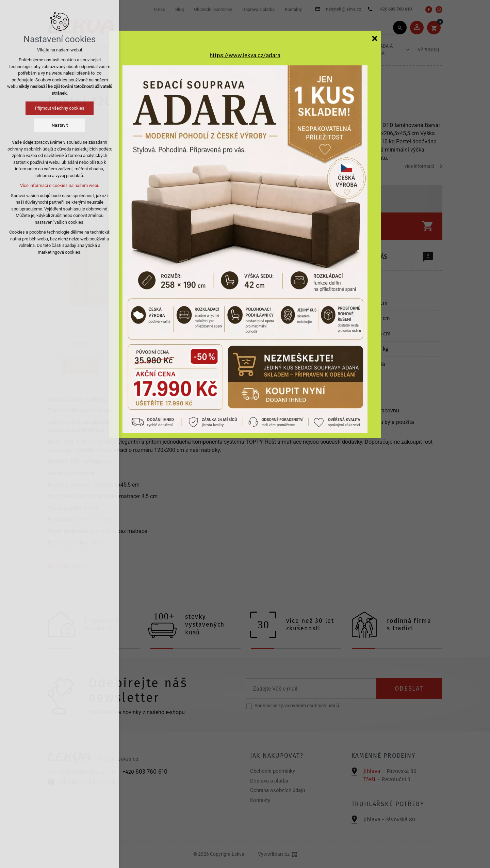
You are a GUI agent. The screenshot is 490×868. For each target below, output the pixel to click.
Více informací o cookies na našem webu (60, 185)
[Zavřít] (375, 38)
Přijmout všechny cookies (60, 108)
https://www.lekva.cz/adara (245, 55)
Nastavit (60, 125)
